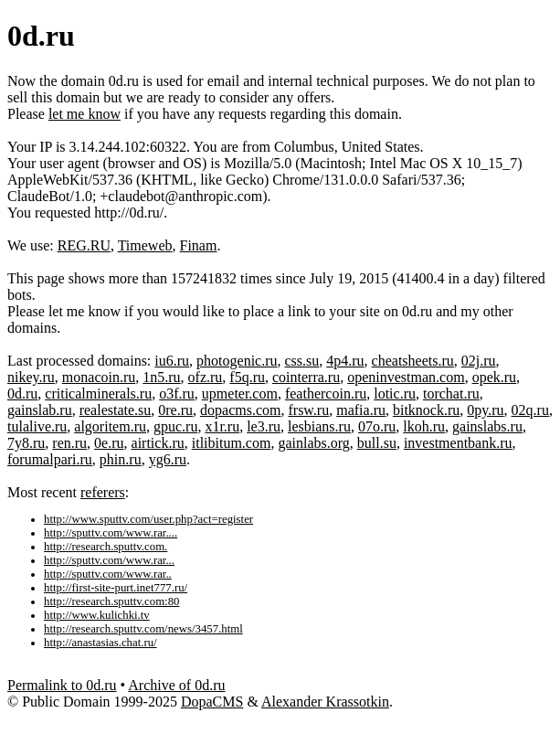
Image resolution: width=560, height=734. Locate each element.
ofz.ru (206, 377)
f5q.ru (247, 377)
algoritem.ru (110, 426)
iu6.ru (172, 361)
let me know (85, 114)
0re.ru (175, 410)
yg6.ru (168, 459)
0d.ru (22, 394)
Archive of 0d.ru (176, 685)
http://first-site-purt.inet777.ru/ (116, 588)
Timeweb (145, 245)
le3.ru (264, 426)
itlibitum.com (232, 443)
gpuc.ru (175, 426)
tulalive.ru (37, 426)
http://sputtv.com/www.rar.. (108, 574)
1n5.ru (161, 377)
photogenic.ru (237, 361)
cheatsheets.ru (413, 361)
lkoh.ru (424, 426)
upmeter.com (240, 394)
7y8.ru (26, 443)
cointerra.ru (306, 377)
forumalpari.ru (50, 459)
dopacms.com (240, 410)
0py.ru (485, 410)
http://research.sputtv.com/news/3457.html (143, 629)
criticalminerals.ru (98, 394)
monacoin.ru (99, 377)
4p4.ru (345, 361)
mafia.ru (361, 410)
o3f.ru (177, 394)
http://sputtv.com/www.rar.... (111, 533)
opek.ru (494, 377)
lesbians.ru (319, 426)
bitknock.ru (426, 410)
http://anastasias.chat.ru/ (100, 643)
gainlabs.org (313, 443)
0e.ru (109, 443)
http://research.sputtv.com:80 (111, 601)
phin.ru (121, 459)
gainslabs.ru (487, 426)
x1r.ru (222, 426)
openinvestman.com (406, 377)
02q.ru (530, 410)
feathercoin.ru (326, 394)
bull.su (377, 443)
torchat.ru (451, 394)
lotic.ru (395, 394)
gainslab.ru (40, 410)
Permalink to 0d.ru (62, 685)
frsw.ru (308, 410)
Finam (199, 245)
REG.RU (84, 245)
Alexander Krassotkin (325, 702)
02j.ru (479, 361)
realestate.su (116, 410)
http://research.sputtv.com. (106, 547)
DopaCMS (212, 702)
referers (103, 492)
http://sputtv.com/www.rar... (109, 560)
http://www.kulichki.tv (97, 615)
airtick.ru (158, 443)
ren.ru (69, 443)
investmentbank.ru (458, 443)
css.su (302, 361)
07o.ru (377, 426)
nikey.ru (31, 377)
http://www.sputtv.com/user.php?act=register (148, 519)
